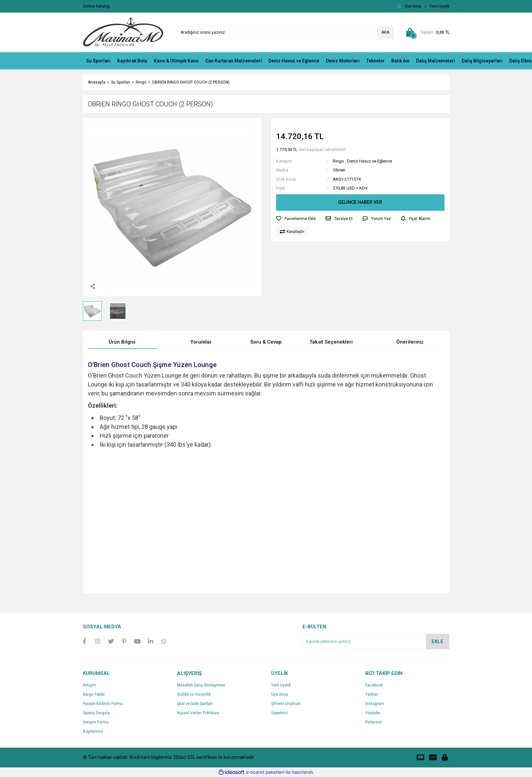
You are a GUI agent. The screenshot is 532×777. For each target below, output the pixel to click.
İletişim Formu (96, 722)
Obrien (339, 170)
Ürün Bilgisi (122, 342)
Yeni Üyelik (281, 685)
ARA (385, 32)
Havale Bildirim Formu (103, 704)
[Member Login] (413, 6)
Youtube (373, 713)
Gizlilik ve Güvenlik (194, 694)
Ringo (338, 161)
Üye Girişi (280, 694)
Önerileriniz (410, 342)
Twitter (372, 694)
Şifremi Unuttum (286, 704)
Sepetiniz (280, 713)
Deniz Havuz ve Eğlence (370, 161)
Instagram (375, 704)
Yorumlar (201, 342)
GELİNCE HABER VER (360, 202)
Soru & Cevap (266, 342)
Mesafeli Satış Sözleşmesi (201, 685)
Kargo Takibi (94, 694)
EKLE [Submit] (438, 642)
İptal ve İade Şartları (195, 704)
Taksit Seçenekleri (331, 342)
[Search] (285, 32)
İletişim (89, 685)
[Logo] (123, 32)
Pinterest (373, 722)
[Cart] (426, 32)
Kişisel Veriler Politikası (198, 713)
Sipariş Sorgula (96, 713)
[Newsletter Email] (376, 642)
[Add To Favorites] (296, 219)
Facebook (374, 685)
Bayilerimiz (93, 731)
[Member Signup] (440, 6)
